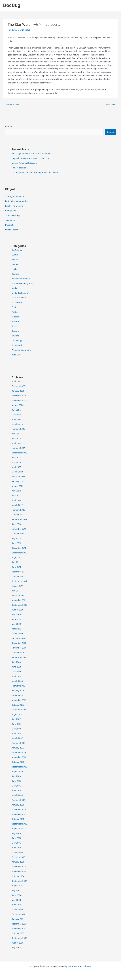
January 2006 (18, 805)
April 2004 (16, 905)
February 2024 (18, 448)
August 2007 (18, 714)
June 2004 (17, 895)
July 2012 (16, 562)
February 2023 (18, 476)
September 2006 (19, 767)
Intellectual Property (21, 278)
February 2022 (18, 510)
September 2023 (19, 453)
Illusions (16, 274)
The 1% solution (19, 168)
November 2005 (19, 814)
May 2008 (16, 672)
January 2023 (18, 481)
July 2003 (16, 947)
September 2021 (19, 519)
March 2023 (17, 472)
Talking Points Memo (15, 196)
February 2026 (18, 386)
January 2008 (18, 691)
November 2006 (19, 757)
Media (15, 288)
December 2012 (19, 548)
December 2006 (19, 752)
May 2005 (16, 843)
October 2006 (18, 762)
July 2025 (16, 410)
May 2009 (16, 624)
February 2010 (18, 595)
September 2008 (19, 657)
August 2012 (18, 557)
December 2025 (19, 396)
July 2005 (16, 833)
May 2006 (16, 786)
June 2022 (17, 495)
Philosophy (17, 302)
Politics (15, 312)
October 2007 (18, 705)
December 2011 (19, 572)
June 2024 (17, 438)
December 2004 (19, 867)
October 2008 (18, 653)
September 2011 (19, 581)
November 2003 (19, 928)
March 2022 (17, 505)
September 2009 (19, 605)
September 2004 (19, 881)
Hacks (15, 269)
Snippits (15, 336)
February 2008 (18, 686)
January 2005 (18, 862)
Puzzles (15, 317)
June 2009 (17, 619)
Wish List (16, 355)
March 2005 (17, 852)
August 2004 (18, 886)
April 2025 (16, 419)
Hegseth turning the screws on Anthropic (31, 158)
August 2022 (18, 486)
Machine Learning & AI (22, 283)
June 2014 (17, 524)
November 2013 (19, 529)
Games (15, 264)
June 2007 (17, 724)
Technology (17, 340)
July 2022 (16, 491)
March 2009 (17, 633)
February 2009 (18, 638)
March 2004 (17, 909)
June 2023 (17, 457)
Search (8, 127)
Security (15, 331)
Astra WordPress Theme (79, 966)
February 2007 (18, 743)
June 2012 (17, 567)
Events (15, 259)
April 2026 (16, 381)
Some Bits (10, 220)
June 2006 (17, 781)
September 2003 (19, 938)
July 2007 (16, 719)
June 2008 (17, 667)
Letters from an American (17, 201)
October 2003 (18, 933)
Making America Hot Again (24, 163)
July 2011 (16, 591)
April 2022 (16, 500)
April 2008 (16, 676)
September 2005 (19, 824)
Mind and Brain (19, 298)
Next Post (112, 105)
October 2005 (18, 819)
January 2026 (18, 391)
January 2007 (18, 748)
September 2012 (19, 553)
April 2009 (16, 629)
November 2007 (19, 700)
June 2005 (17, 838)
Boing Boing (11, 211)
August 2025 (18, 405)
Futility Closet (12, 230)
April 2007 (16, 733)
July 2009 (16, 614)
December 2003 (19, 924)
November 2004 (19, 871)
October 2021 (18, 514)
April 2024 (16, 443)
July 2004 (16, 890)
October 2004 (18, 876)
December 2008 (19, 643)
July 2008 (16, 662)
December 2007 (19, 695)
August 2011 (18, 586)
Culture (12, 30)
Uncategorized (18, 345)
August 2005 (18, 829)
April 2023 (16, 467)
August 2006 (18, 772)
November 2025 (19, 400)
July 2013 (16, 538)
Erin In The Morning (14, 206)
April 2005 (16, 848)
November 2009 (19, 600)
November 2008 (19, 648)
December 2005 (19, 810)
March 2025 (17, 424)
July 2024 (16, 434)
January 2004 (18, 919)
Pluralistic (10, 225)
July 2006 (16, 776)
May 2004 (16, 900)
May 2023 (16, 462)
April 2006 (16, 791)
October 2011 (18, 576)
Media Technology (20, 293)
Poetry (15, 307)
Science (15, 321)
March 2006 (17, 795)
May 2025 (16, 415)
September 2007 (19, 710)
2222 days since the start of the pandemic (31, 153)
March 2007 (17, 738)
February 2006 (18, 800)
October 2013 (18, 534)
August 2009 (18, 610)
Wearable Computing (21, 350)
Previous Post (11, 105)
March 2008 (17, 681)
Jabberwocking (12, 215)
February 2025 (18, 429)
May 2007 (16, 729)
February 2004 (18, 914)
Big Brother (17, 250)
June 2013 (17, 543)
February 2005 (18, 857)
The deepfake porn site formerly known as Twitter (35, 172)
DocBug (12, 5)
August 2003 (18, 943)
